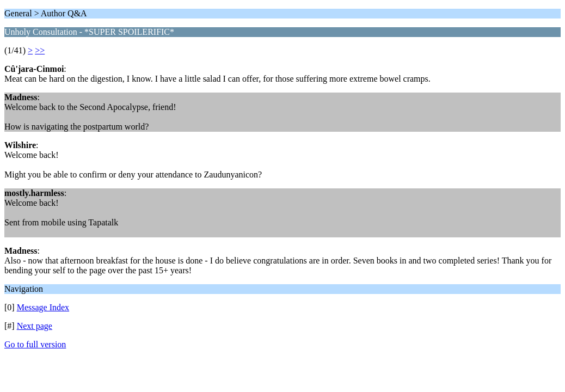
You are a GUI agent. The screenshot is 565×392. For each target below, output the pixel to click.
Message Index (43, 307)
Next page (35, 326)
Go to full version (35, 344)
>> (40, 50)
